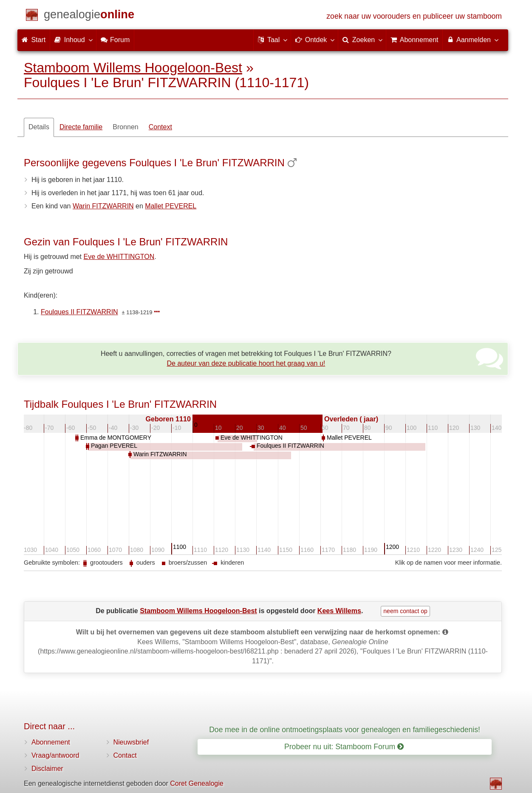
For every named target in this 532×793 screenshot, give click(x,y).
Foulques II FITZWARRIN (79, 312)
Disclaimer (47, 769)
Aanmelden (472, 40)
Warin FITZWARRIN (103, 206)
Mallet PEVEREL (171, 206)
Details (39, 127)
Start (34, 40)
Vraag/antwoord (55, 755)
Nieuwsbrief (131, 742)
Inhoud (73, 40)
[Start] (89, 16)
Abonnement (51, 742)
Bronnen (126, 127)
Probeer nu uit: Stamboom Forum (344, 747)
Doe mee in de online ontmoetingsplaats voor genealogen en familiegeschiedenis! (345, 730)
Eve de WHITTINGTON (119, 257)
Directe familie (81, 127)
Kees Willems (339, 611)
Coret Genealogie (197, 783)
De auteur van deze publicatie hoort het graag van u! (246, 363)
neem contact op (405, 611)
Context (160, 127)
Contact (125, 755)
